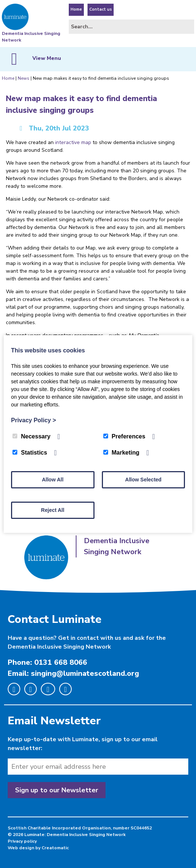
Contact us (101, 9)
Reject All (53, 510)
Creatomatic (55, 848)
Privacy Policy (33, 420)
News (24, 78)
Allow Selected (143, 480)
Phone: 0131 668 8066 (47, 662)
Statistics (30, 453)
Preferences (124, 436)
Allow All (53, 480)
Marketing (122, 453)
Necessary (31, 436)
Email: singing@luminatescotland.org (73, 673)
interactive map (73, 142)
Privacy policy (22, 841)
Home (76, 9)
